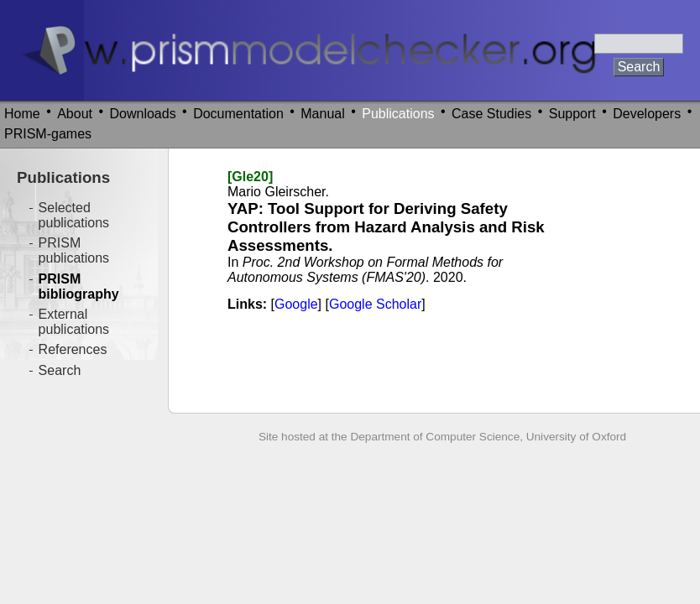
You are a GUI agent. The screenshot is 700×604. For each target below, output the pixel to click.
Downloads (143, 114)
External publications (74, 322)
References (73, 349)
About (75, 114)
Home (22, 114)
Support (572, 114)
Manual (322, 114)
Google (296, 304)
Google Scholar (375, 304)
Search (60, 370)
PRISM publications (74, 250)
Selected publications (74, 215)
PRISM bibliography (79, 286)
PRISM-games (48, 134)
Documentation (238, 114)
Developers (647, 114)
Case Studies (491, 114)
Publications (398, 114)
